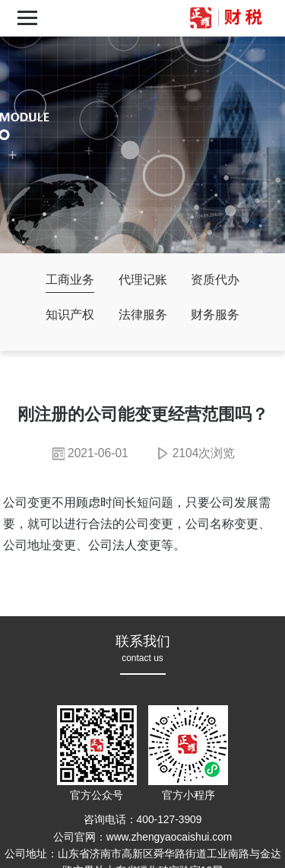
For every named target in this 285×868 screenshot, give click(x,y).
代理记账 (143, 280)
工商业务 (70, 280)
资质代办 (215, 280)
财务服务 (215, 315)
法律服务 (143, 315)
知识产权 (70, 315)
